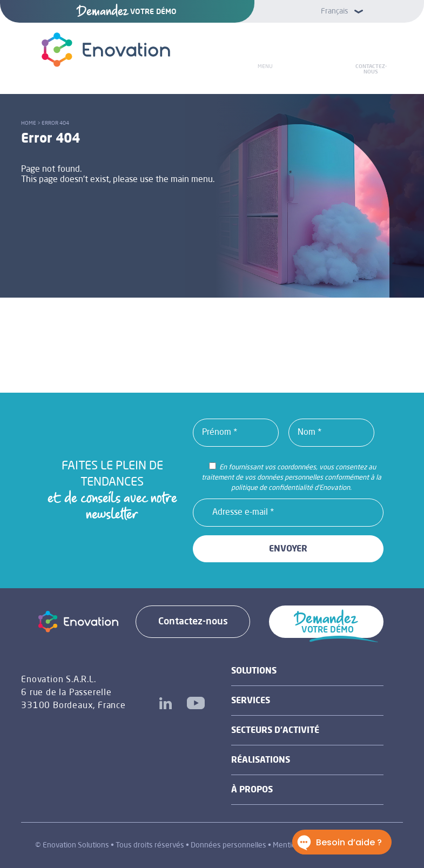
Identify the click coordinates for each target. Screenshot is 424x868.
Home (29, 123)
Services (251, 701)
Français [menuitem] (335, 11)
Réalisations (261, 761)
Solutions (254, 671)
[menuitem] (339, 11)
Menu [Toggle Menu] (265, 66)
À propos (252, 790)
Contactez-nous (371, 69)
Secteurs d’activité (275, 731)
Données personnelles (228, 845)
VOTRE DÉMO (127, 12)
